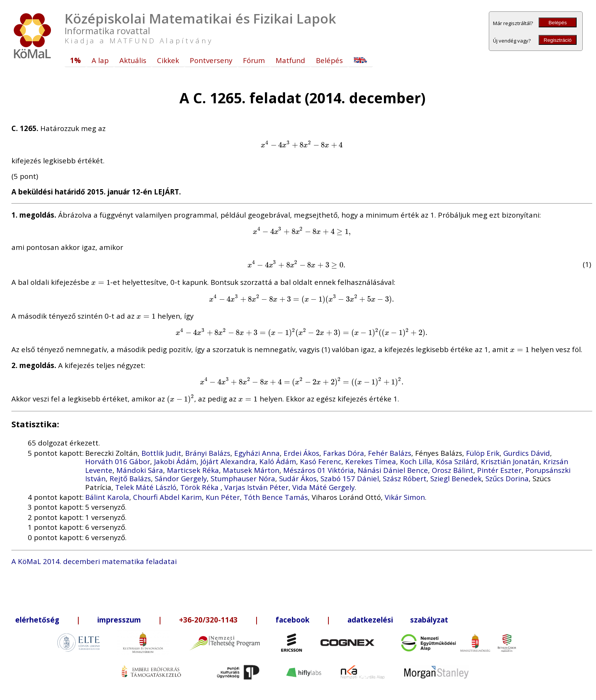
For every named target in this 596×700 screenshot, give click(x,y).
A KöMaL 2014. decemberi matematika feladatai (94, 561)
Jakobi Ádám (175, 461)
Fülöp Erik (483, 453)
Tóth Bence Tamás (276, 497)
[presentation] (302, 145)
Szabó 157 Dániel (350, 478)
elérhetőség (37, 620)
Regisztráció (557, 40)
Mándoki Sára (140, 470)
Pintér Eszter (499, 470)
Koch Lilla (416, 461)
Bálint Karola (107, 497)
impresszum (119, 620)
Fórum (254, 60)
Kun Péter (223, 497)
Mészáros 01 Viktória (319, 470)
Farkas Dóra (344, 453)
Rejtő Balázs (130, 478)
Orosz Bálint (453, 470)
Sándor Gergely (181, 478)
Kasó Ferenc (321, 461)
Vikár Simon (405, 497)
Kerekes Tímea (371, 461)
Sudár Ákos (298, 478)
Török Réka (200, 487)
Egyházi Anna (257, 453)
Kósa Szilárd (457, 461)
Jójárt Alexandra (228, 461)
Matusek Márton (251, 470)
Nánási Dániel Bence (393, 470)
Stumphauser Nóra (243, 478)
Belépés (558, 23)
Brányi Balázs (208, 453)
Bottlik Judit (161, 453)
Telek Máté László (146, 487)
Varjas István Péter (256, 487)
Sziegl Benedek (456, 478)
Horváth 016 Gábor (118, 461)
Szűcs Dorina (507, 478)
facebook (292, 620)
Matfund (290, 60)
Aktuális (133, 60)
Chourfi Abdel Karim (167, 497)
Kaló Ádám (278, 461)
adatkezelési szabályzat (398, 620)
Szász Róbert (405, 478)
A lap (100, 60)
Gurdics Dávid (527, 453)
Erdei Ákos (301, 453)
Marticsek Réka (193, 470)
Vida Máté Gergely (323, 487)
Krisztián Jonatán (510, 461)
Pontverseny (211, 60)
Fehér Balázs (390, 453)
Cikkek (168, 60)
